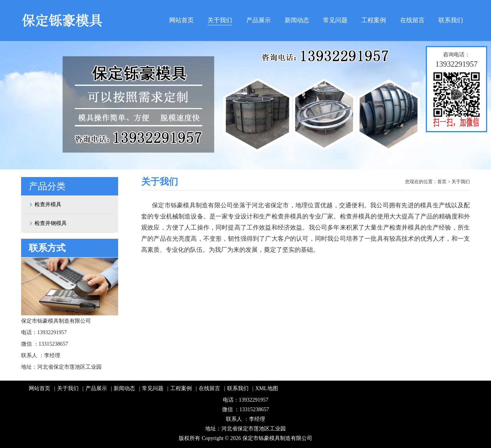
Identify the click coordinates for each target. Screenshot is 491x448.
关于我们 (220, 20)
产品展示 (259, 20)
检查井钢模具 (48, 223)
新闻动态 (297, 20)
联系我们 (451, 20)
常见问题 (335, 20)
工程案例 (374, 20)
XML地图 (267, 388)
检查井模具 (45, 204)
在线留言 (412, 20)
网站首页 (181, 20)
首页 (442, 182)
